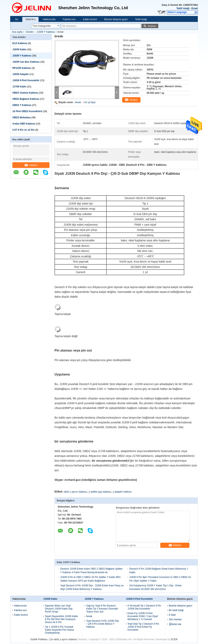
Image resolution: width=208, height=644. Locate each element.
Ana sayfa (17, 32)
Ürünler (29, 32)
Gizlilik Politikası (39, 639)
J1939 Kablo (19, 49)
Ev (17, 19)
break (78, 102)
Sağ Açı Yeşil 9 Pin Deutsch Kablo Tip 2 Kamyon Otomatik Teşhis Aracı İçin (102, 609)
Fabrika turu (69, 19)
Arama (152, 26)
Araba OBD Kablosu (24, 124)
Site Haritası (175, 619)
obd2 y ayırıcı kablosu (75, 492)
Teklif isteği (183, 8)
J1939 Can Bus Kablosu (26, 62)
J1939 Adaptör (21, 74)
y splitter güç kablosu (100, 492)
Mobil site (175, 624)
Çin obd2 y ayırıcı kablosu (63, 639)
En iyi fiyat (90, 102)
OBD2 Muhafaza (21, 118)
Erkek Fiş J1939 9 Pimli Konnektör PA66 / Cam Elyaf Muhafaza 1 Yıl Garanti (143, 616)
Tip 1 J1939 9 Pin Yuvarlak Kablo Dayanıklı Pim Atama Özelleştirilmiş (59, 630)
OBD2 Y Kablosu (22, 105)
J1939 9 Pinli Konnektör (26, 80)
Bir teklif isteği (176, 610)
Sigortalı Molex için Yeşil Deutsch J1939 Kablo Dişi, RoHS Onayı (59, 609)
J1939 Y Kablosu (46, 32)
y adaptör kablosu (122, 492)
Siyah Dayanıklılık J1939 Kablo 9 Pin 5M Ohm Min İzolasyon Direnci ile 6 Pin (61, 619)
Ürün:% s (30, 19)
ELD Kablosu (20, 43)
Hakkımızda (49, 19)
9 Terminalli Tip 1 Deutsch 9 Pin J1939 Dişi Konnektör (144, 607)
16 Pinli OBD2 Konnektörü (27, 111)
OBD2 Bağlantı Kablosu (26, 99)
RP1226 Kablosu (22, 68)
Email (195, 8)
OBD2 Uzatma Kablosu (25, 93)
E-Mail (172, 615)
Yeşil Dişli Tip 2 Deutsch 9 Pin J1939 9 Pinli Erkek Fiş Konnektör (143, 627)
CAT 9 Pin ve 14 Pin (23, 130)
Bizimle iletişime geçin (116, 19)
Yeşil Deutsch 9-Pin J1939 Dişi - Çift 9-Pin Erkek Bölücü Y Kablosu (103, 624)
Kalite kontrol (90, 19)
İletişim (31, 165)
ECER (174, 639)
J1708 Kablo (19, 87)
